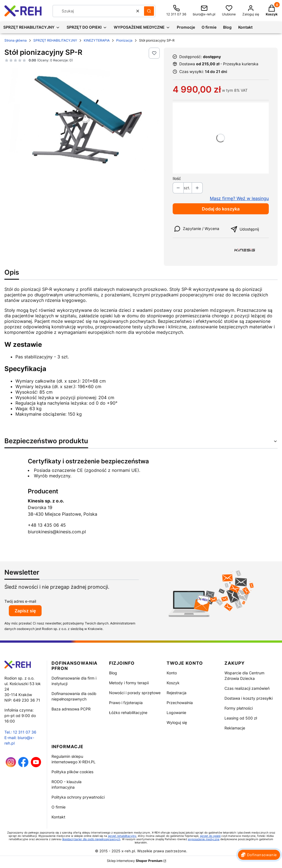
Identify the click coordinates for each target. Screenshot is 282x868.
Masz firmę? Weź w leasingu (239, 198)
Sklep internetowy (135, 861)
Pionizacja (124, 40)
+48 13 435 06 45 (47, 525)
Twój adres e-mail (20, 601)
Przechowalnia (180, 703)
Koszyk (173, 683)
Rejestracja (177, 693)
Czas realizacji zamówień (247, 688)
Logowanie (176, 712)
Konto (172, 673)
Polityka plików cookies (72, 772)
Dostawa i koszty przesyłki (249, 698)
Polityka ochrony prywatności (78, 797)
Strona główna (16, 40)
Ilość (177, 178)
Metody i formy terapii (129, 683)
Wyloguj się (177, 722)
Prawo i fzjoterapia (126, 703)
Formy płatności (239, 708)
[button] (149, 11)
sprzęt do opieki (210, 836)
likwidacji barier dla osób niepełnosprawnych (91, 839)
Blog (113, 673)
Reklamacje (235, 728)
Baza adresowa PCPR (71, 709)
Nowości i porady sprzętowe (135, 693)
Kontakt (58, 817)
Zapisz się (25, 611)
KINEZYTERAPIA (97, 40)
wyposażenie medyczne (204, 839)
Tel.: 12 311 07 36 (20, 732)
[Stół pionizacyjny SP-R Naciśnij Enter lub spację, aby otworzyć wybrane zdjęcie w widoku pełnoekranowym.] (82, 119)
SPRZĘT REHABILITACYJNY (55, 40)
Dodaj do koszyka (221, 209)
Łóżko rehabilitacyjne (128, 712)
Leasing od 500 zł (241, 718)
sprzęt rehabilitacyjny (122, 836)
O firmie (59, 807)
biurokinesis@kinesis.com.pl (57, 532)
